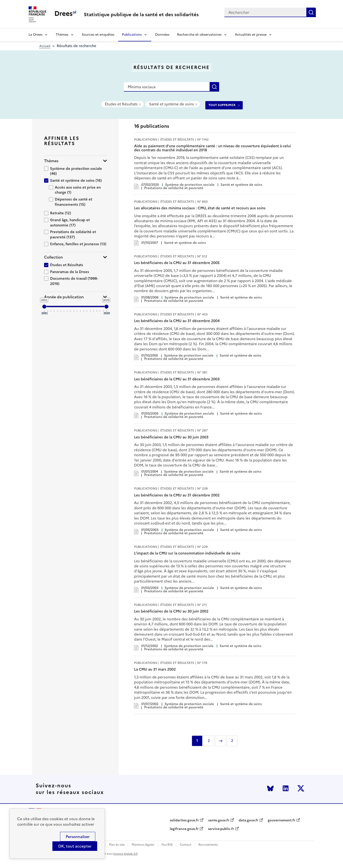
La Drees (35, 35)
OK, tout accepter (75, 846)
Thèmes (62, 35)
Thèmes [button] (51, 161)
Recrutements (208, 845)
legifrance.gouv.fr (184, 829)
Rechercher (311, 12)
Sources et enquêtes (98, 35)
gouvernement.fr (282, 820)
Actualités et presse (251, 35)
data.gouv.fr (249, 820)
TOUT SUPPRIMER (222, 105)
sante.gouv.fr (219, 820)
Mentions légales (143, 845)
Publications (132, 35)
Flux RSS (167, 845)
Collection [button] (53, 257)
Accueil (45, 46)
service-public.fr (221, 829)
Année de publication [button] (64, 297)
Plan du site (117, 845)
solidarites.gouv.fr (184, 820)
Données (162, 35)
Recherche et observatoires (199, 35)
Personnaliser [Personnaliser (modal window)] (78, 837)
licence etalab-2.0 (125, 854)
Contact (186, 845)
